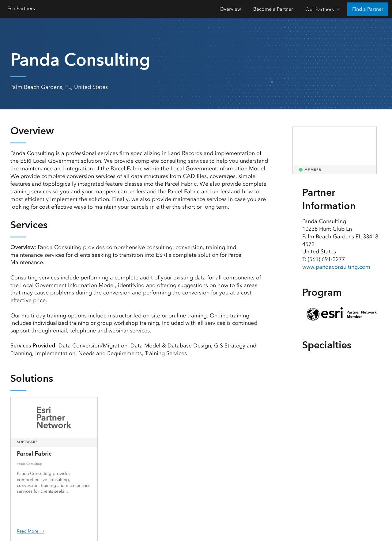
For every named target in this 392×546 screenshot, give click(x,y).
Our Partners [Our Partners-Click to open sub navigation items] (320, 9)
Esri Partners (21, 8)
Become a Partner (273, 9)
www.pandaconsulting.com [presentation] (336, 267)
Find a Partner (368, 9)
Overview (230, 9)
